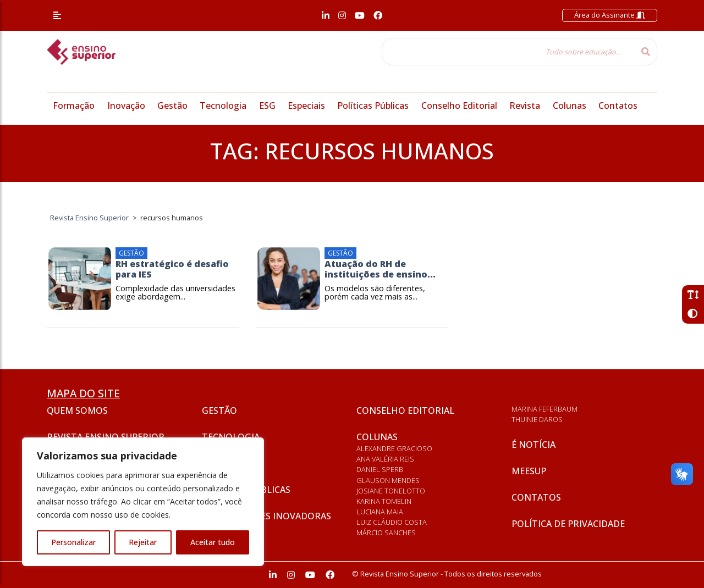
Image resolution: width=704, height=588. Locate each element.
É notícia (533, 445)
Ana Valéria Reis (385, 459)
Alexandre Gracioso (394, 448)
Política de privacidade (568, 524)
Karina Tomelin (384, 501)
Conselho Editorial (459, 106)
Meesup (529, 471)
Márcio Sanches (386, 532)
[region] (143, 502)
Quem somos (77, 411)
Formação (74, 106)
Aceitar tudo (213, 542)
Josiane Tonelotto (391, 491)
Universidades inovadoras (266, 516)
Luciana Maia (380, 512)
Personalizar (73, 542)
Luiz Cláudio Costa (392, 522)
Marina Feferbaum (544, 409)
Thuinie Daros (537, 419)
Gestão (172, 106)
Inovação (126, 106)
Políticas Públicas (373, 106)
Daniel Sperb (380, 469)
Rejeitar (143, 542)
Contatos (618, 106)
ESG (267, 106)
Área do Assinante (610, 15)
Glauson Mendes (388, 480)
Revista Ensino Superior (106, 437)
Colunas (570, 106)
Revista (525, 106)
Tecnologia (223, 106)
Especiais (306, 106)
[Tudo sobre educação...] (508, 52)
